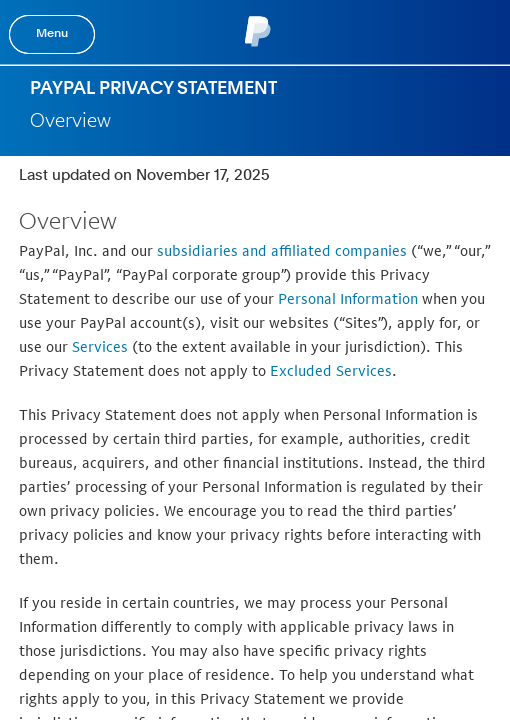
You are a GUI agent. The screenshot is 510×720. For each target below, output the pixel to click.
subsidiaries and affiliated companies (282, 250)
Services (100, 346)
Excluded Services (331, 370)
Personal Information (348, 298)
